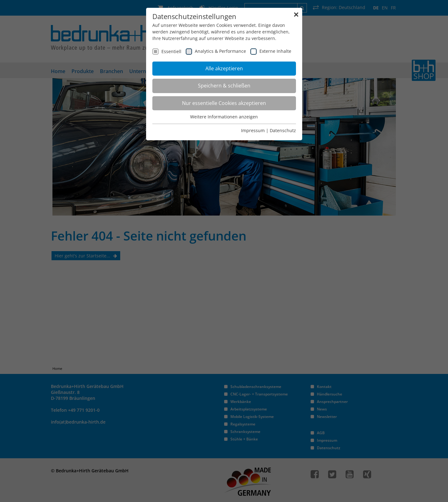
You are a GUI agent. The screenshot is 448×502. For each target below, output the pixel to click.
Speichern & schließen (224, 86)
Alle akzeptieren (224, 68)
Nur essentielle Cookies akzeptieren (224, 103)
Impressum (253, 130)
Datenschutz (283, 130)
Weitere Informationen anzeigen (224, 117)
